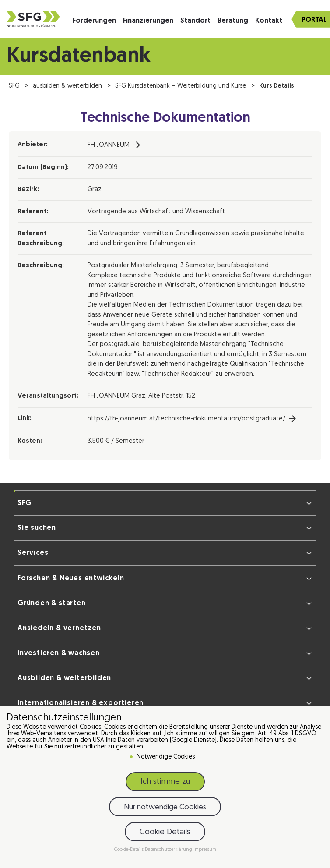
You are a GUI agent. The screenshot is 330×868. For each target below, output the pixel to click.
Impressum (205, 850)
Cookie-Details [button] (130, 850)
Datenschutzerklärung (169, 850)
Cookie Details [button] (165, 833)
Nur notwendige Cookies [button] (165, 808)
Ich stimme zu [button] (165, 782)
